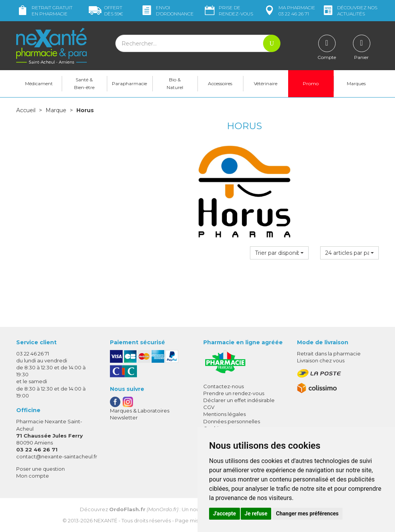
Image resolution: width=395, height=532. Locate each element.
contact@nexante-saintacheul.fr (57, 456)
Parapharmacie (129, 83)
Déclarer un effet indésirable (239, 400)
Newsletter (124, 418)
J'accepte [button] (225, 513)
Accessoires (220, 83)
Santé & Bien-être (84, 83)
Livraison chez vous (321, 360)
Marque (56, 110)
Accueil (26, 110)
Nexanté (106, 520)
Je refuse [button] (256, 513)
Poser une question (41, 469)
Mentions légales (225, 414)
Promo (311, 83)
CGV (209, 407)
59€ (106, 11)
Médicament (39, 83)
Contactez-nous (224, 386)
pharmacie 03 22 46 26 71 (289, 11)
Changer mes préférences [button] (307, 513)
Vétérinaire (266, 83)
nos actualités (349, 11)
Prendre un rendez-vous (234, 393)
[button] (279, 253)
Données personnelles (232, 421)
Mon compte (33, 476)
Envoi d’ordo (167, 11)
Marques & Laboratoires (140, 411)
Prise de (228, 11)
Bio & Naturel (175, 83)
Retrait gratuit (44, 11)
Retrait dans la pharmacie (329, 354)
